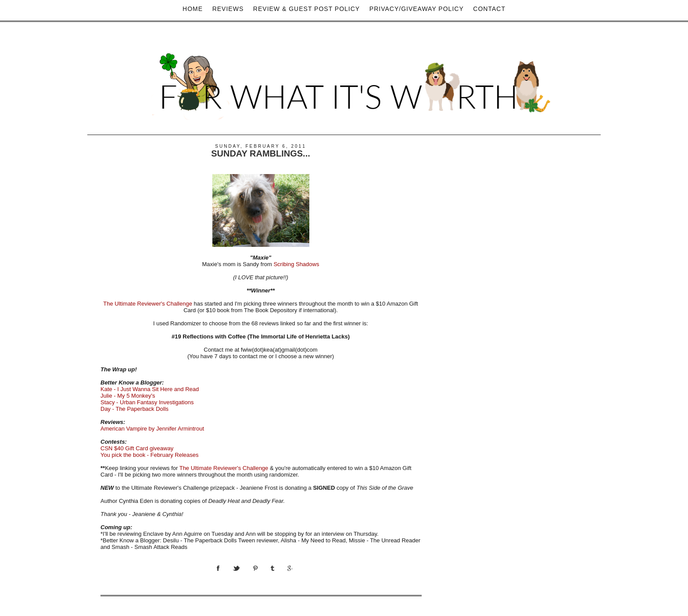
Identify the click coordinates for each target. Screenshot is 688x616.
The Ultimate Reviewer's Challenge (148, 304)
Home (193, 9)
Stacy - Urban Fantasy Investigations (147, 402)
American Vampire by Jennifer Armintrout (152, 429)
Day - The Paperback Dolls (134, 409)
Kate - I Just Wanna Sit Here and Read (150, 389)
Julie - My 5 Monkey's (128, 396)
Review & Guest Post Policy (306, 9)
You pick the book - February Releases (150, 455)
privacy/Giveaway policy (417, 9)
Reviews (228, 9)
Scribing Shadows (296, 264)
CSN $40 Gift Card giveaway (137, 448)
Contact (489, 9)
